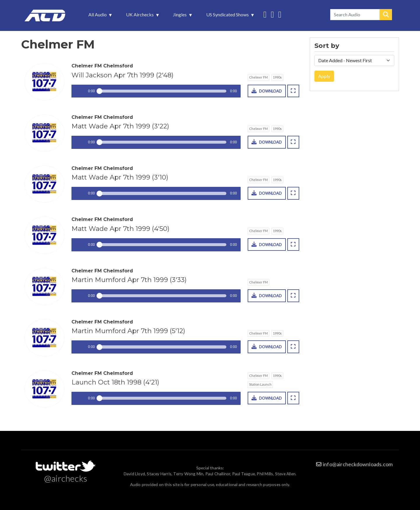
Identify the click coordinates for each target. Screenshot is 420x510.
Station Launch (260, 384)
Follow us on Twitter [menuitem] (265, 14)
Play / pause (78, 91)
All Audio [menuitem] (98, 16)
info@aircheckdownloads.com (358, 464)
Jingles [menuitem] (180, 16)
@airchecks (66, 478)
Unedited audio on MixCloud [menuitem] (280, 14)
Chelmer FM (258, 77)
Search (386, 15)
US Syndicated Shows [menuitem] (228, 16)
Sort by (327, 46)
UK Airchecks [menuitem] (140, 16)
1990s (277, 77)
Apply (324, 76)
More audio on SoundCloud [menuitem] (272, 14)
